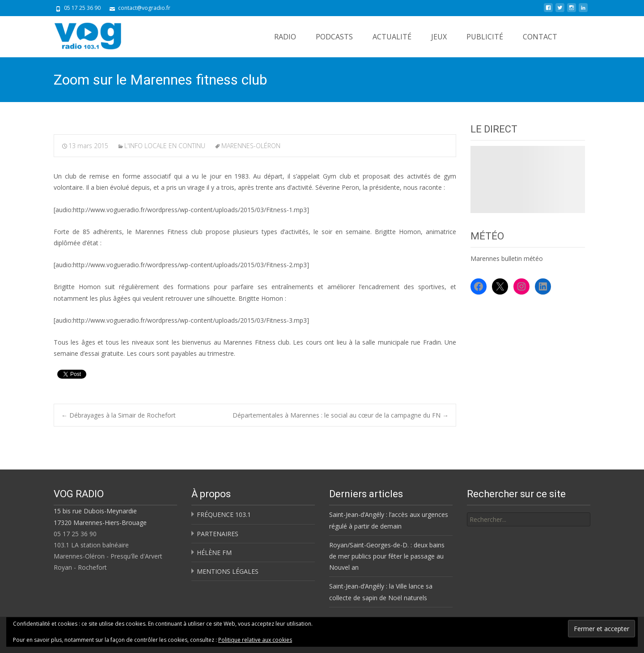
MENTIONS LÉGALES (228, 571)
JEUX (439, 37)
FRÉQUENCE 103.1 (224, 514)
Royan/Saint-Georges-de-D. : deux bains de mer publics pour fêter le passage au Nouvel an (387, 556)
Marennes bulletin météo (507, 258)
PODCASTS (334, 37)
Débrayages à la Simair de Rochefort (119, 415)
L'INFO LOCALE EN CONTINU (165, 146)
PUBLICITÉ (485, 37)
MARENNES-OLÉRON (251, 146)
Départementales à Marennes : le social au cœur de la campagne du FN (341, 415)
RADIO (285, 37)
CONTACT (540, 37)
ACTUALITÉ (392, 37)
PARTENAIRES (218, 534)
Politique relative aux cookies (255, 640)
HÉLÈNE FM (214, 553)
